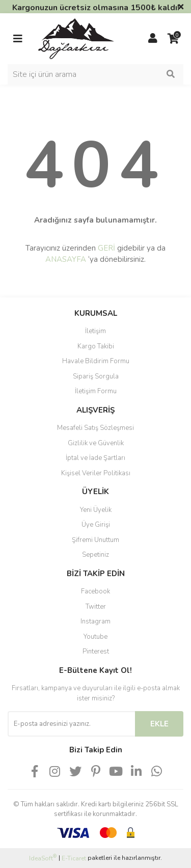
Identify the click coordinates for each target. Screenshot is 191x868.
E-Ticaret (74, 858)
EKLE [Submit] (159, 724)
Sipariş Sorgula (96, 376)
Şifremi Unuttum (95, 540)
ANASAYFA (66, 259)
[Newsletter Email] (71, 724)
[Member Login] (153, 39)
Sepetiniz (95, 555)
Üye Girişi (96, 525)
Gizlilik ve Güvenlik (96, 443)
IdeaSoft (43, 858)
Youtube (95, 637)
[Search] (95, 74)
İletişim (95, 331)
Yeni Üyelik (96, 510)
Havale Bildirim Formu (96, 361)
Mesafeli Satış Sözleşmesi (95, 428)
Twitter (96, 607)
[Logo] (76, 38)
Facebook (95, 591)
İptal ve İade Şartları (95, 458)
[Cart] (173, 39)
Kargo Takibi (96, 346)
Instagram (95, 621)
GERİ (106, 248)
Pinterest (96, 652)
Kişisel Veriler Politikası (96, 473)
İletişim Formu (96, 391)
